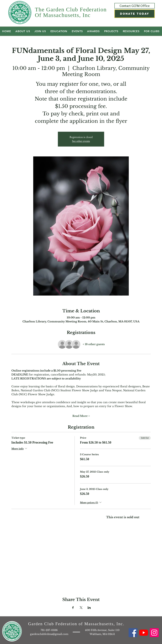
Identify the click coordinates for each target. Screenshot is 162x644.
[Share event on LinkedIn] (89, 608)
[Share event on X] (81, 608)
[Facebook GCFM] (133, 633)
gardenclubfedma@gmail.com (49, 634)
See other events (81, 141)
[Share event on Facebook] (73, 608)
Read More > (81, 416)
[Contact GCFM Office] (135, 6)
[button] (135, 14)
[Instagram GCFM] (154, 633)
